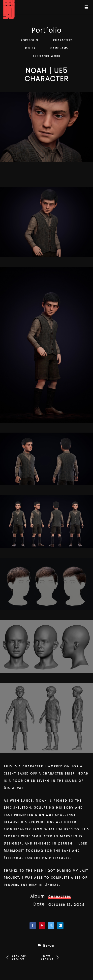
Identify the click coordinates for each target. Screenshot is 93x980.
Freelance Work (47, 56)
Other (30, 48)
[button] (46, 946)
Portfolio (46, 31)
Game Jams (59, 48)
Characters (63, 40)
